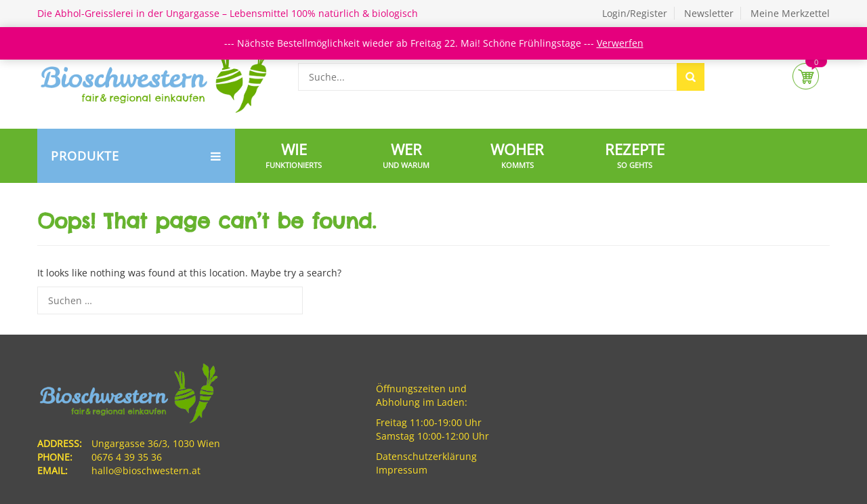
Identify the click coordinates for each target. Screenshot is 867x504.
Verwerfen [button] (620, 43)
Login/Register (635, 13)
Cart (806, 76)
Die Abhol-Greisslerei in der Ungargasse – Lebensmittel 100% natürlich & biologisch (228, 13)
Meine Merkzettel (790, 13)
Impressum (402, 470)
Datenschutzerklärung (426, 456)
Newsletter (709, 13)
